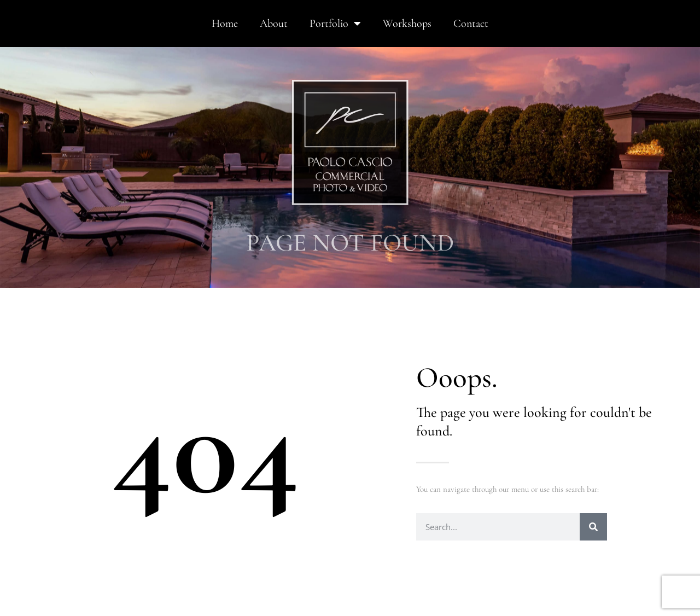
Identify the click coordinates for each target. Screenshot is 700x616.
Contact (471, 24)
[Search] (593, 527)
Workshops (407, 24)
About (274, 24)
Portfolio (335, 24)
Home (225, 24)
